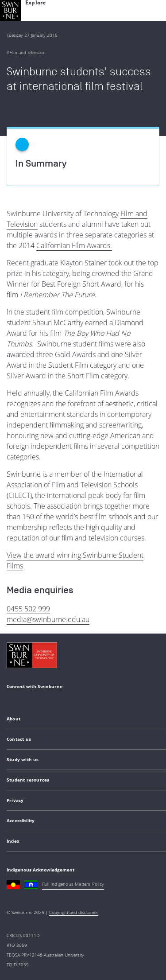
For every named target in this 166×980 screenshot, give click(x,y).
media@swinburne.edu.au (48, 619)
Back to (25, 109)
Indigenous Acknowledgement (41, 870)
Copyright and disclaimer (74, 912)
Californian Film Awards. (74, 245)
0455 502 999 (28, 609)
